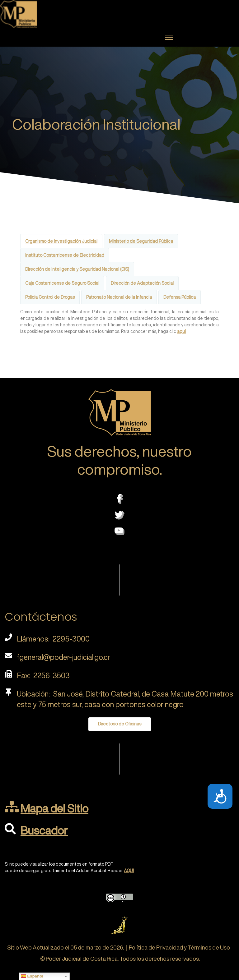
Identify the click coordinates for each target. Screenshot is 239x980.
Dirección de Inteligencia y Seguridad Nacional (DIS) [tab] (77, 269)
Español (32, 976)
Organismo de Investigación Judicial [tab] (61, 241)
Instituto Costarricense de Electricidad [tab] (65, 255)
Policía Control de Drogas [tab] (50, 297)
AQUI (129, 871)
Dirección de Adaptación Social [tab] (142, 283)
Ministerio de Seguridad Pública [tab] (141, 241)
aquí (181, 331)
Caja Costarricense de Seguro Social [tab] (62, 283)
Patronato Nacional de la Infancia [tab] (119, 297)
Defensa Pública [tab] (180, 297)
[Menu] (169, 37)
